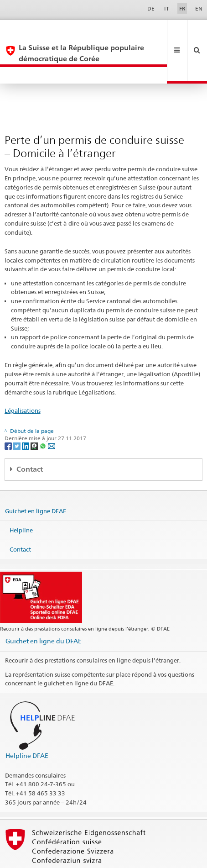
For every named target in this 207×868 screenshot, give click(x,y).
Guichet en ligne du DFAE (44, 608)
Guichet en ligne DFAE (36, 478)
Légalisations (23, 378)
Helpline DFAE (27, 723)
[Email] (52, 413)
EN (199, 8)
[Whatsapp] (44, 413)
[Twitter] (18, 413)
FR (182, 8)
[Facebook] (9, 413)
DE (151, 8)
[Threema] (35, 413)
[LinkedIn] (26, 413)
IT (167, 8)
